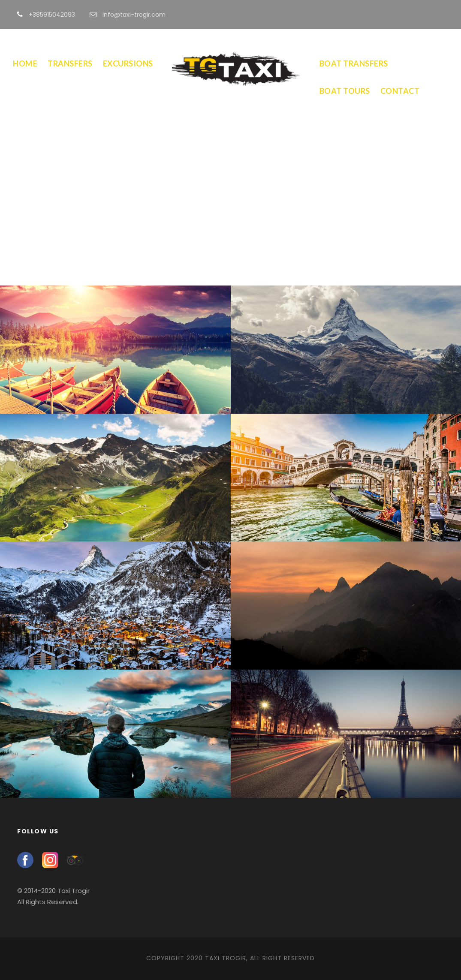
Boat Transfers (354, 63)
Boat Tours (345, 91)
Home (25, 63)
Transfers (70, 63)
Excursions (128, 63)
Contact (400, 91)
